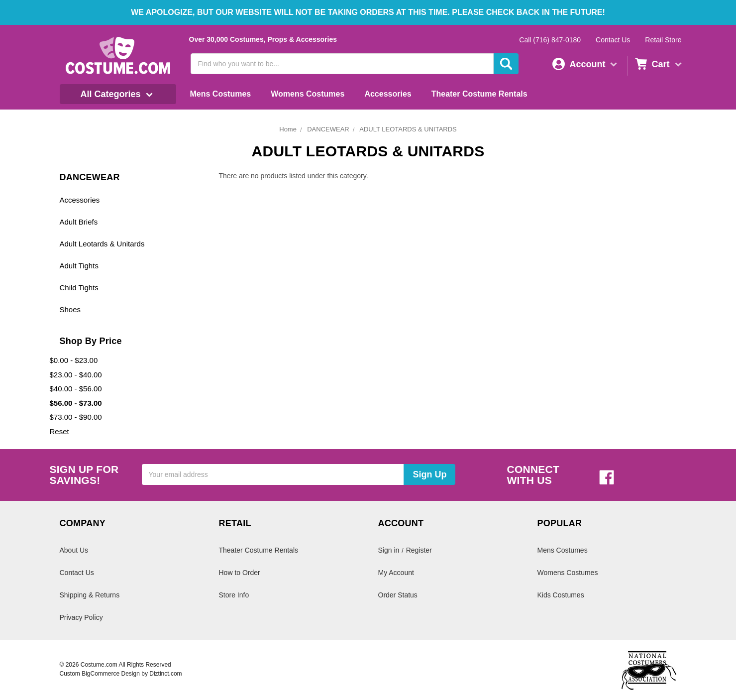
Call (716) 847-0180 (550, 40)
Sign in (389, 550)
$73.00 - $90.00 (76, 417)
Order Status (398, 595)
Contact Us (613, 40)
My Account (396, 573)
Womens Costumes (308, 94)
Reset (59, 431)
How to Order (240, 573)
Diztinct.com (165, 674)
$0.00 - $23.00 (74, 360)
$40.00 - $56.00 (76, 389)
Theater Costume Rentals (479, 94)
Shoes (70, 309)
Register (419, 550)
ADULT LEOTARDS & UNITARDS (408, 129)
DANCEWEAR (328, 129)
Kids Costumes (561, 595)
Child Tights (79, 288)
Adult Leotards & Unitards (102, 244)
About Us (74, 550)
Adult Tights (79, 266)
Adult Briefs (79, 222)
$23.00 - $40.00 (76, 375)
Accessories (388, 94)
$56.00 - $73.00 (76, 403)
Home (288, 129)
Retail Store (663, 40)
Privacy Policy (81, 617)
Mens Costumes (221, 94)
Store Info (234, 595)
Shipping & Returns (90, 595)
